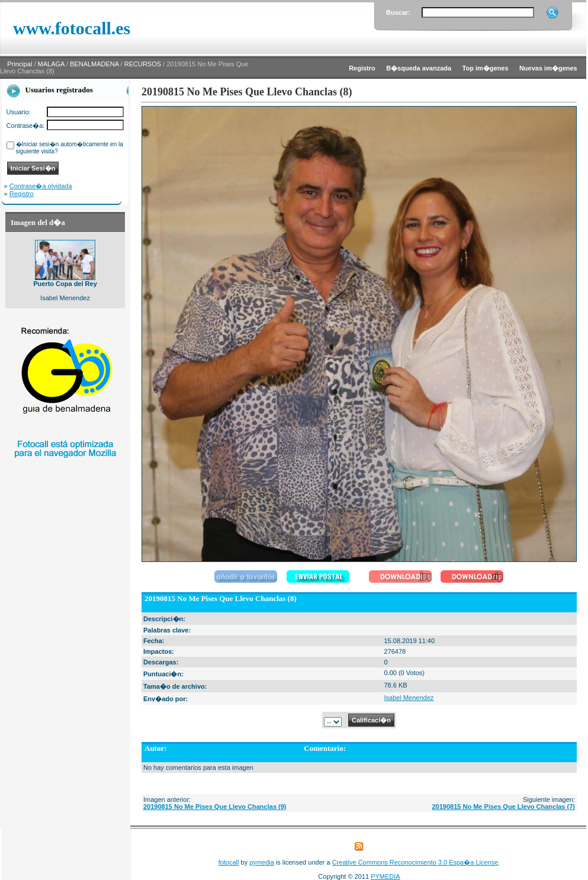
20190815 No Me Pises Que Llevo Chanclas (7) (503, 807)
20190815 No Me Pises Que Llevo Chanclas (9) (215, 807)
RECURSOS (143, 64)
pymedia (262, 862)
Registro (22, 194)
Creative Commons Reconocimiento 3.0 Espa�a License (415, 862)
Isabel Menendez (409, 698)
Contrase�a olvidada (41, 186)
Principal (20, 64)
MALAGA (51, 64)
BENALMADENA (94, 64)
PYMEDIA (385, 876)
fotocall (229, 862)
